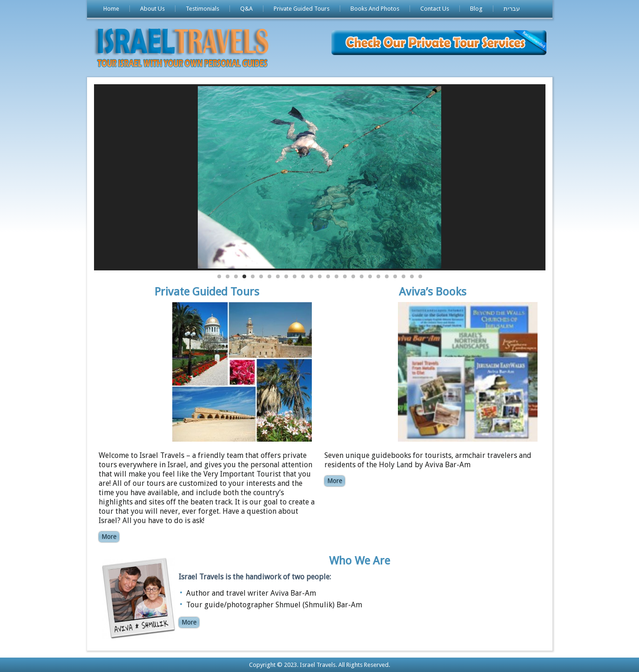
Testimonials (202, 9)
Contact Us (435, 9)
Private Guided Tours (302, 9)
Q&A (246, 9)
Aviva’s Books (433, 292)
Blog (476, 9)
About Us (152, 9)
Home (111, 9)
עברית (512, 9)
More (109, 537)
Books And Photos (375, 9)
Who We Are (360, 561)
